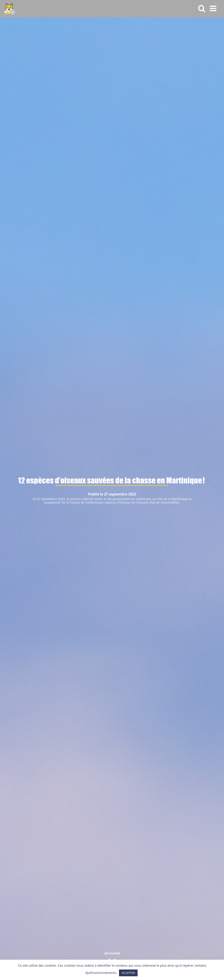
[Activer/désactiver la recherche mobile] (202, 8)
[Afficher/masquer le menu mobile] (214, 8)
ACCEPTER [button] (128, 973)
